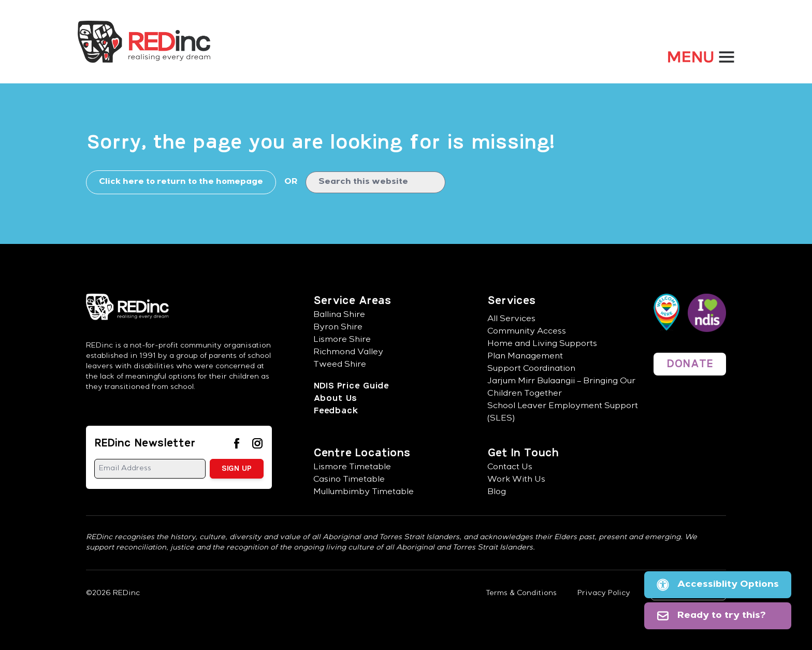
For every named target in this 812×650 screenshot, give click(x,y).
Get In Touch (523, 453)
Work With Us (516, 480)
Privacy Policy (604, 594)
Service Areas (352, 301)
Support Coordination (531, 369)
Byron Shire (338, 328)
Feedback (335, 411)
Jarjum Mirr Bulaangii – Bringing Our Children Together (561, 388)
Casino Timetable (349, 480)
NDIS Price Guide (351, 386)
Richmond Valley (348, 353)
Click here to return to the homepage (181, 182)
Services (511, 301)
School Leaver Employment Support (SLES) (563, 413)
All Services (511, 320)
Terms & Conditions (521, 594)
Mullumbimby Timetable (364, 493)
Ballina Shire (339, 315)
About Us (335, 398)
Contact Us (510, 468)
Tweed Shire (340, 365)
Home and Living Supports (542, 344)
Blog (497, 493)
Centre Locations (362, 453)
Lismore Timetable (352, 468)
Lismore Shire (342, 340)
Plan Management (525, 357)
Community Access (527, 332)
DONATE (690, 364)
